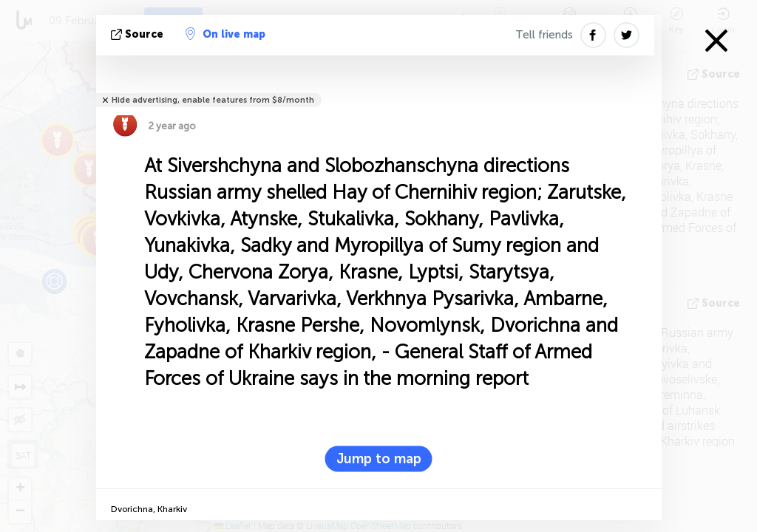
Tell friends (544, 35)
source (139, 34)
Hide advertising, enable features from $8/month (213, 100)
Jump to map (379, 459)
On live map (225, 34)
